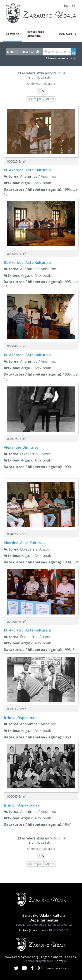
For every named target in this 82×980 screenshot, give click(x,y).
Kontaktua (68, 34)
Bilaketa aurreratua (59, 58)
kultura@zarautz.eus (33, 930)
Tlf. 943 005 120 (59, 930)
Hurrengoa (35, 99)
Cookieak (71, 957)
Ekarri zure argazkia (36, 34)
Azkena (50, 99)
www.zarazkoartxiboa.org (21, 957)
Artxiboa (13, 34)
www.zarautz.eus (58, 968)
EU (66, 5)
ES (74, 5)
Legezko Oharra (52, 957)
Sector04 (61, 961)
